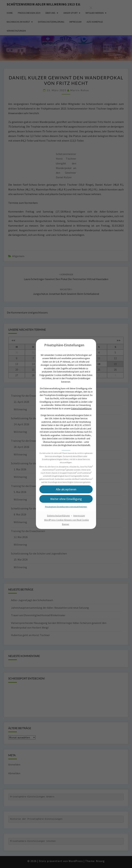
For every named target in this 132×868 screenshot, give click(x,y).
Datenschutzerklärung (81, 409)
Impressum (79, 516)
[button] (66, 489)
